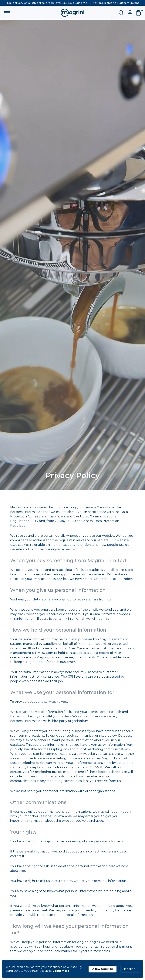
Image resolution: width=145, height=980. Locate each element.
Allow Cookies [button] (103, 969)
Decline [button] (130, 969)
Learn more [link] (61, 971)
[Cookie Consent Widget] (72, 969)
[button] (140, 13)
